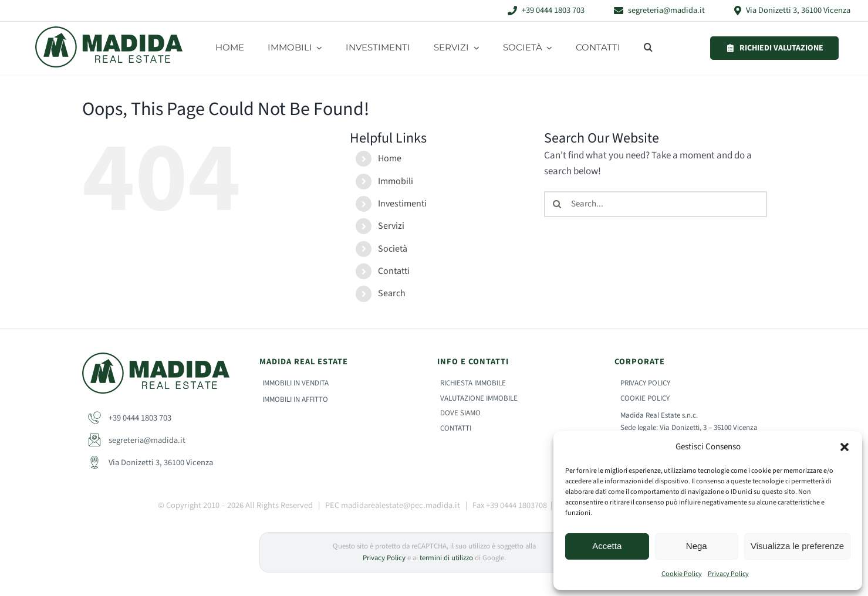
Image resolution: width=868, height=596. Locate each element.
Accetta (607, 546)
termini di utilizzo (446, 558)
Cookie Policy (682, 574)
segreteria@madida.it (137, 440)
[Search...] (656, 204)
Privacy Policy (728, 574)
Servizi (391, 226)
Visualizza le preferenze (797, 546)
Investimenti (402, 204)
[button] (845, 447)
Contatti (394, 271)
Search (392, 293)
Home (390, 158)
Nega (697, 546)
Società (393, 249)
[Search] (557, 204)
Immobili (396, 181)
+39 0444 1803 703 (130, 418)
